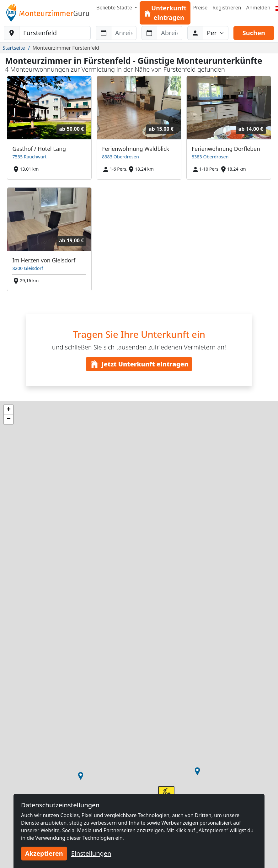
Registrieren (227, 8)
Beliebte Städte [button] (115, 8)
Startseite (14, 48)
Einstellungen (91, 853)
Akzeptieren (44, 853)
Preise (200, 8)
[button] (197, 771)
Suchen (254, 33)
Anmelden (258, 8)
